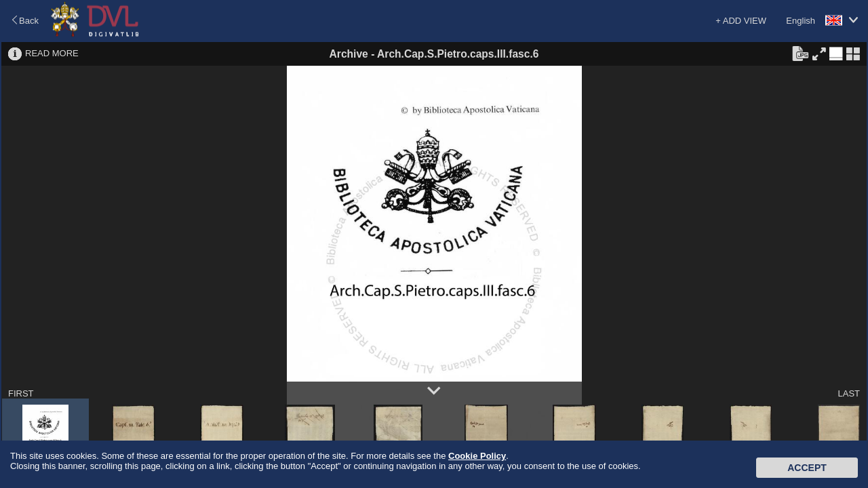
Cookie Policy (477, 456)
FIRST (21, 393)
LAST (849, 393)
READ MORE (52, 53)
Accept (807, 468)
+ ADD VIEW (741, 21)
